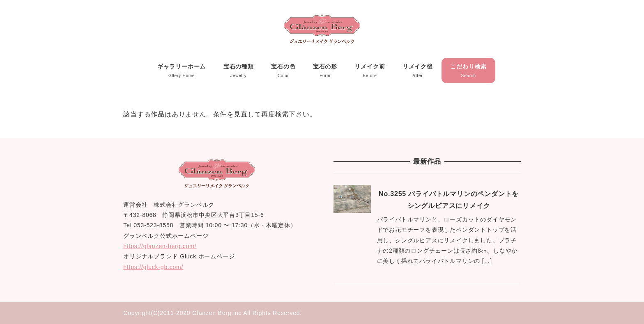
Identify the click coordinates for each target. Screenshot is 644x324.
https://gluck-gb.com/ (153, 267)
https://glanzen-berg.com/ (160, 246)
